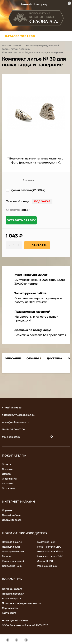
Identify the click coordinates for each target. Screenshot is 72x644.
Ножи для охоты (12, 542)
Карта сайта (9, 613)
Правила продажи (13, 594)
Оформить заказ (12, 520)
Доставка (8, 469)
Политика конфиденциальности (21, 603)
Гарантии (8, 483)
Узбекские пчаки (47, 566)
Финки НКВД (45, 561)
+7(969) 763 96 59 (12, 408)
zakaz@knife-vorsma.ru (15, 422)
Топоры (6, 556)
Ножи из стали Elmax (50, 552)
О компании (9, 479)
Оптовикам (9, 488)
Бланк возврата (11, 598)
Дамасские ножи (12, 566)
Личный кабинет (12, 515)
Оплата (6, 464)
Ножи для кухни (12, 547)
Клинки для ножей (13, 561)
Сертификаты (10, 608)
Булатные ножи (47, 542)
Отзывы (6, 474)
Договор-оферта (12, 589)
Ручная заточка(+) (26, 190)
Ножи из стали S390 (49, 547)
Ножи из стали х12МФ (50, 556)
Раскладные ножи (13, 552)
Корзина (7, 510)
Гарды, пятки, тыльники (16, 49)
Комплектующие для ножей (42, 46)
